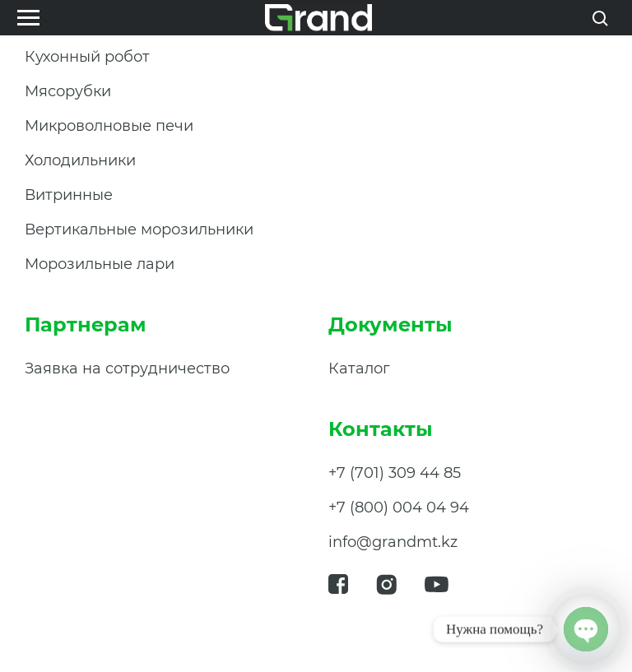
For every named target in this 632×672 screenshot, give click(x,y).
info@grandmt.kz (393, 542)
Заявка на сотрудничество (127, 368)
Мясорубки (68, 91)
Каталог (359, 368)
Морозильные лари (100, 264)
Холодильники (80, 160)
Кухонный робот (87, 57)
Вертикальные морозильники (139, 229)
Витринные (69, 195)
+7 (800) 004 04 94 (399, 507)
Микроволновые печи (109, 126)
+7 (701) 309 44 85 (395, 473)
